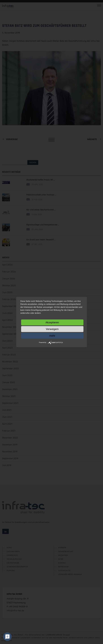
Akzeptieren (52, 322)
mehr (52, 336)
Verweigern (52, 329)
